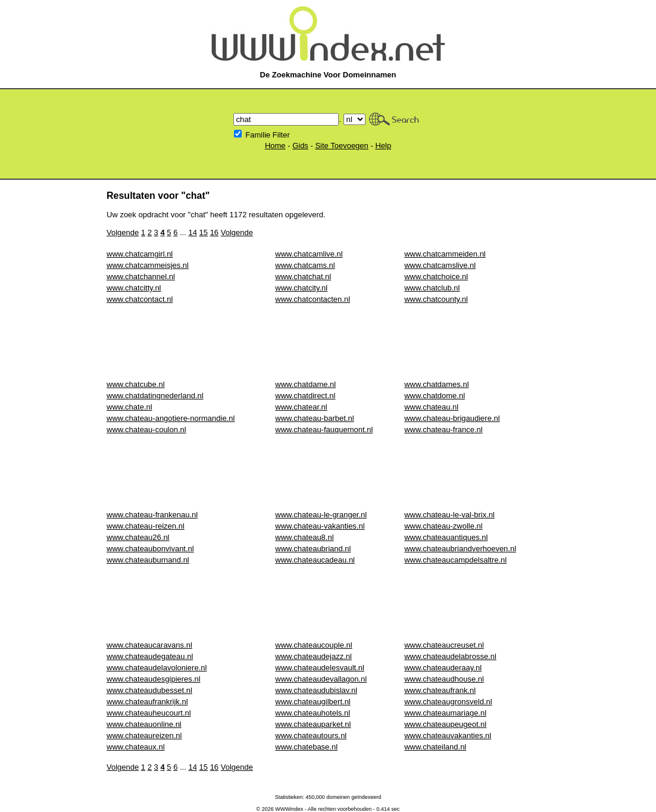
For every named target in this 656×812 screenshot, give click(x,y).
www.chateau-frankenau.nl (152, 515)
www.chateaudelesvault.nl (320, 668)
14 (192, 232)
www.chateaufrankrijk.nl (147, 702)
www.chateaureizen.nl (144, 736)
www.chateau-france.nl (443, 430)
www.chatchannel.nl (141, 277)
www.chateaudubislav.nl (316, 690)
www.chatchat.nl (303, 277)
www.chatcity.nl (301, 288)
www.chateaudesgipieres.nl (154, 679)
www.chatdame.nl (305, 384)
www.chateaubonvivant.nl (150, 549)
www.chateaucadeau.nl (315, 560)
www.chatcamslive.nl (440, 265)
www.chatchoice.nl (436, 277)
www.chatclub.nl (432, 288)
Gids (300, 146)
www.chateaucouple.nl (313, 645)
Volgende (123, 232)
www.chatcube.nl (136, 384)
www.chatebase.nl (306, 747)
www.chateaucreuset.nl (444, 645)
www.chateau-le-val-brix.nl (449, 515)
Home (275, 146)
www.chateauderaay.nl (443, 668)
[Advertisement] (323, 342)
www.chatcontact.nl (140, 299)
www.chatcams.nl (305, 265)
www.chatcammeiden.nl (445, 254)
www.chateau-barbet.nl (314, 418)
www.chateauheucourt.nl (149, 713)
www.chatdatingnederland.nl (155, 396)
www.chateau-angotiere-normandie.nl (171, 418)
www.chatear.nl (301, 407)
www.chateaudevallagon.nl (321, 679)
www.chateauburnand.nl (148, 560)
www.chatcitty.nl (134, 288)
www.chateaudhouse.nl (444, 679)
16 (214, 232)
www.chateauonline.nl (144, 724)
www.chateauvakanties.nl (448, 736)
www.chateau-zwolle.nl (443, 526)
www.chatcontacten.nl (313, 299)
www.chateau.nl (431, 407)
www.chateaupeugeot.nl (445, 724)
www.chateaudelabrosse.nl (450, 656)
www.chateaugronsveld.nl (448, 702)
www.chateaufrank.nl (440, 690)
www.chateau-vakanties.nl (320, 526)
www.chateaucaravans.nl (149, 645)
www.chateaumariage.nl (445, 713)
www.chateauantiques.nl (446, 537)
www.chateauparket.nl (313, 724)
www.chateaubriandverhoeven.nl (460, 549)
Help (383, 146)
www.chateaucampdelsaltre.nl (455, 560)
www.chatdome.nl (435, 396)
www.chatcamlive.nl (309, 254)
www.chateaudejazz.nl (313, 656)
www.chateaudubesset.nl (149, 690)
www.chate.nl (129, 407)
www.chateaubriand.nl (313, 549)
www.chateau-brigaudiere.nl (452, 418)
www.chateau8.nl (304, 537)
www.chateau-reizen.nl (146, 526)
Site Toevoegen (341, 146)
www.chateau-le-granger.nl (321, 515)
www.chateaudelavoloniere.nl (157, 668)
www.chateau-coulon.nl (146, 430)
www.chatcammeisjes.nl (148, 265)
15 (204, 232)
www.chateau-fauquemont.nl (324, 430)
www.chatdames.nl (436, 384)
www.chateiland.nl (435, 747)
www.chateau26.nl (138, 537)
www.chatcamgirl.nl (140, 254)
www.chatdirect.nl (305, 396)
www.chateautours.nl (311, 736)
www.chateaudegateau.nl (150, 656)
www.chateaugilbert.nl (313, 702)
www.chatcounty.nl (436, 299)
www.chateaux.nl (136, 747)
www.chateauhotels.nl (313, 713)
